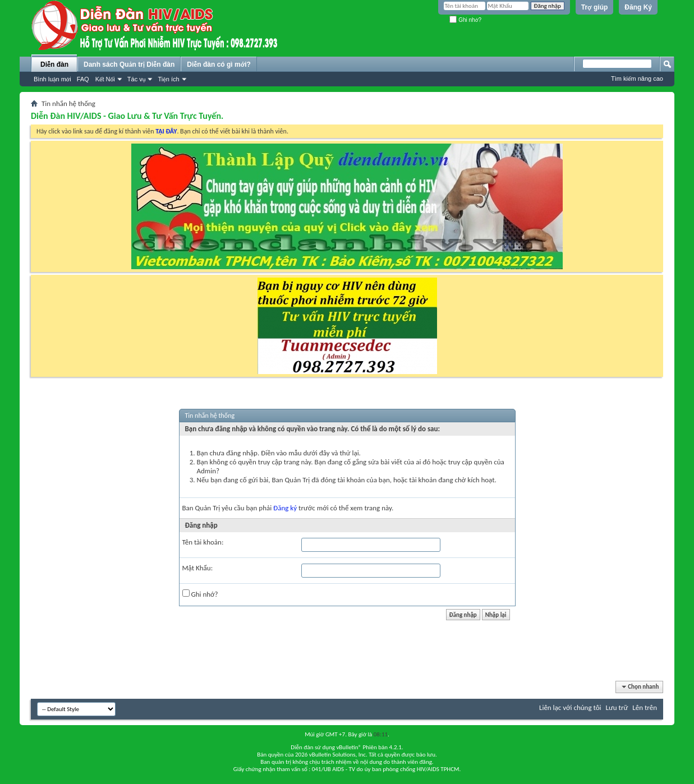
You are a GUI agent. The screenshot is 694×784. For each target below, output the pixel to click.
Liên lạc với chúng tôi (570, 707)
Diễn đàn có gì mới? (219, 64)
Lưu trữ (617, 707)
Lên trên (645, 707)
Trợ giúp (595, 7)
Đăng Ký (638, 7)
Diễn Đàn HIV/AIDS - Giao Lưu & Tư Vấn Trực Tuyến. (127, 116)
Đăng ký (285, 508)
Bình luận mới (52, 79)
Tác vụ (137, 79)
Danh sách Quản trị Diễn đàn (129, 64)
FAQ (83, 79)
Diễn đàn (54, 64)
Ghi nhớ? (465, 20)
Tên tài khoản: (203, 542)
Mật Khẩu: (198, 568)
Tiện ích (168, 79)
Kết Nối (105, 79)
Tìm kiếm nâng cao (637, 79)
